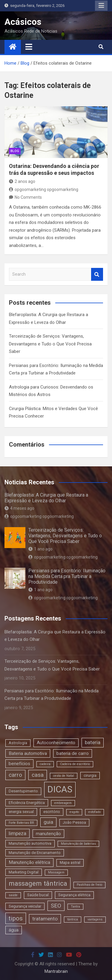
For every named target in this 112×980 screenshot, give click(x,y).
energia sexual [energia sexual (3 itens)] (21, 812)
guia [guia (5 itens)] (48, 822)
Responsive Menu (101, 6)
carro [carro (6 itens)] (15, 775)
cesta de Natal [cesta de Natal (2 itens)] (64, 776)
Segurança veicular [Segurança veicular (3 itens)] (25, 906)
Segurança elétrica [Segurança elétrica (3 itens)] (74, 895)
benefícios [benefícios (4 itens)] (19, 764)
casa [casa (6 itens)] (38, 775)
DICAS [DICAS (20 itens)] (60, 789)
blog (15, 151)
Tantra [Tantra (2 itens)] (75, 907)
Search (97, 274)
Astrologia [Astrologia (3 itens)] (18, 743)
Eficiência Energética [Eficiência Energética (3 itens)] (27, 803)
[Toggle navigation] (29, 47)
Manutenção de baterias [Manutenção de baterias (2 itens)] (78, 844)
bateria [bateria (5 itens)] (93, 742)
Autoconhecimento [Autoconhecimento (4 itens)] (56, 743)
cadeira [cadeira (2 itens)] (45, 764)
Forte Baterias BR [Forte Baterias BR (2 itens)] (21, 823)
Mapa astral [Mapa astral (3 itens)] (70, 863)
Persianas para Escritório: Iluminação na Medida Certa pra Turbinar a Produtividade (67, 576)
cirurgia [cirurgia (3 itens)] (90, 775)
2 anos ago (22, 181)
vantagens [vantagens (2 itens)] (95, 919)
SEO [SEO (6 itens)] (56, 906)
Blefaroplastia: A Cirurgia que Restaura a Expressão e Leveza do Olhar (46, 498)
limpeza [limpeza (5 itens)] (17, 833)
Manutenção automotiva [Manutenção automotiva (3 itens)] (30, 843)
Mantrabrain (56, 971)
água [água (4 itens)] (14, 930)
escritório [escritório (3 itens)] (52, 812)
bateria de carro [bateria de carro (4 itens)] (73, 753)
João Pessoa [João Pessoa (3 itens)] (74, 822)
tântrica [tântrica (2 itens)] (73, 919)
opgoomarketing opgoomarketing (44, 189)
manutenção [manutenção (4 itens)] (48, 834)
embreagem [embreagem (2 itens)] (63, 803)
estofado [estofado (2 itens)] (95, 812)
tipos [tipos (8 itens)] (16, 918)
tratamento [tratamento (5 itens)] (45, 919)
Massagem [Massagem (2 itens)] (56, 872)
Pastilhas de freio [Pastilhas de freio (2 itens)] (89, 885)
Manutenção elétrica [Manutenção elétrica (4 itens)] (29, 862)
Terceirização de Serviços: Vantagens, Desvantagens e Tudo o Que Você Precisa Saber (50, 344)
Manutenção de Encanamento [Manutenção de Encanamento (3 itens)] (35, 853)
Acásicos (23, 22)
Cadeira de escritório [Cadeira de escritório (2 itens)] (75, 764)
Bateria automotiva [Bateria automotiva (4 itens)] (28, 753)
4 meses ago (19, 508)
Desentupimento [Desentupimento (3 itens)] (23, 791)
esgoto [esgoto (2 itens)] (74, 812)
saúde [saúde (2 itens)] (13, 895)
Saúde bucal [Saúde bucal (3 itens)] (38, 895)
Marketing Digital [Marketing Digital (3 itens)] (24, 872)
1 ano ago (40, 549)
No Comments (28, 197)
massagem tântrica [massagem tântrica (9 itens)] (38, 883)
